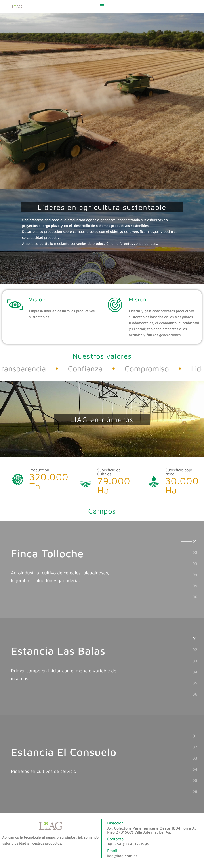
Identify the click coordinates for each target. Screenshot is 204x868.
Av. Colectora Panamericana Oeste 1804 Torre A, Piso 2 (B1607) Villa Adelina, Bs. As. (152, 830)
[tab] (194, 541)
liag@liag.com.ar (122, 856)
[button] (102, 6)
